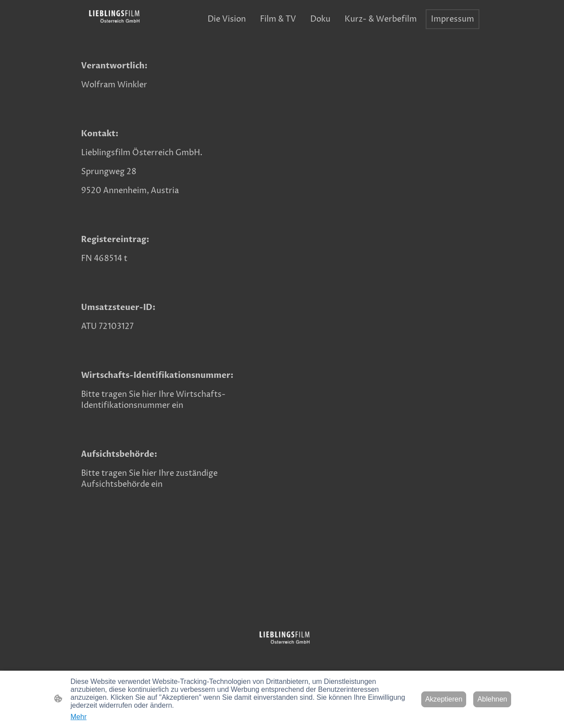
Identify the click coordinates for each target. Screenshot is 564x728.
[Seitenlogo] (112, 19)
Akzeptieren (444, 699)
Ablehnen (492, 699)
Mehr (78, 717)
